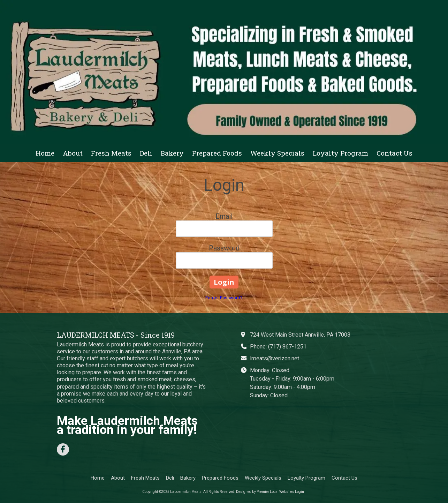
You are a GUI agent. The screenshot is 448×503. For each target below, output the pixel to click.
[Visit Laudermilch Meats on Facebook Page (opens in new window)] (63, 449)
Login (299, 492)
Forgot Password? (224, 298)
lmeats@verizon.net (275, 358)
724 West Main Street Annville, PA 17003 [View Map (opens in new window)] (300, 335)
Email (224, 216)
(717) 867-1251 (287, 347)
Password (224, 248)
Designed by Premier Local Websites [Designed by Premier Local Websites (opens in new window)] (265, 492)
